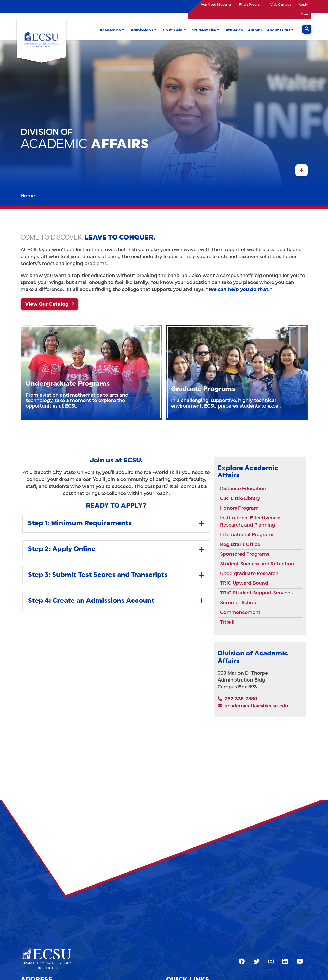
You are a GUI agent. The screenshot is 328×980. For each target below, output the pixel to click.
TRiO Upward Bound (244, 583)
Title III (228, 622)
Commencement (240, 613)
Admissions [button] (142, 30)
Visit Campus (281, 5)
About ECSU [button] (278, 30)
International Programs (247, 535)
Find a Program (251, 5)
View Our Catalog (47, 304)
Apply (303, 5)
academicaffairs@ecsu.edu (253, 706)
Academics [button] (110, 30)
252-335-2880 (237, 699)
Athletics (234, 30)
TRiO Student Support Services (256, 593)
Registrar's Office (240, 545)
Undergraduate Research (249, 574)
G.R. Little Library (240, 499)
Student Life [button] (204, 30)
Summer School (239, 603)
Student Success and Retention (257, 564)
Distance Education (243, 489)
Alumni (255, 30)
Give (304, 15)
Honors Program (239, 508)
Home (28, 196)
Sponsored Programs (245, 554)
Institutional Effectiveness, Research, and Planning (251, 522)
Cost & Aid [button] (173, 30)
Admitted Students (216, 5)
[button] (123, 31)
